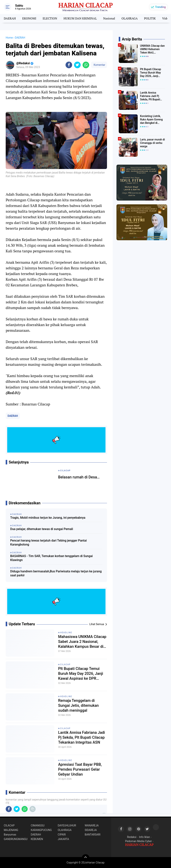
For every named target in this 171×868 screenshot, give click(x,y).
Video (166, 18)
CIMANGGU (38, 825)
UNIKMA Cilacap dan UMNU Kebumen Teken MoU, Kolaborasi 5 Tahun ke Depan (152, 49)
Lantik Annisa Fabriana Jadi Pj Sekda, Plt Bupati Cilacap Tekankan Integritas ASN (82, 737)
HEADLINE (66, 633)
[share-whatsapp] (86, 65)
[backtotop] (86, 858)
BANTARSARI (93, 835)
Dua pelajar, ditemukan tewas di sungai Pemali (42, 529)
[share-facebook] (69, 65)
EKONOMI (29, 18)
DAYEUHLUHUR (67, 825)
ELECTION (50, 18)
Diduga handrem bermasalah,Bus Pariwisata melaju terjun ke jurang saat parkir (56, 573)
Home (9, 38)
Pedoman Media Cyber (139, 841)
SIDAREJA (91, 830)
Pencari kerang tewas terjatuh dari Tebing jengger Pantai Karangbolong (48, 542)
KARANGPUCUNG (41, 830)
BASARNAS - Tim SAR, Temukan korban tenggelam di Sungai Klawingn (52, 558)
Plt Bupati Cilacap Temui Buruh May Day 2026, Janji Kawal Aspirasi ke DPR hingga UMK (81, 674)
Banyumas (10, 835)
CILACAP (65, 665)
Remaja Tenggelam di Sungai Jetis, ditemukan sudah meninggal (78, 705)
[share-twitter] (77, 65)
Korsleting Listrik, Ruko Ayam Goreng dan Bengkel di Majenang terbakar (151, 120)
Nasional (109, 18)
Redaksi (132, 837)
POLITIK (150, 18)
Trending (160, 7)
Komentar (99, 65)
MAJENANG (11, 830)
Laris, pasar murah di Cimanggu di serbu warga (152, 143)
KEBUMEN (37, 839)
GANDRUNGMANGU (16, 839)
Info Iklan (144, 837)
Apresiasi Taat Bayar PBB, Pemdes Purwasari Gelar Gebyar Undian (80, 769)
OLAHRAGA (130, 18)
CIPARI (62, 835)
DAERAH (10, 18)
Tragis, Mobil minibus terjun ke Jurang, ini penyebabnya (48, 518)
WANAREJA (92, 825)
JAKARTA (63, 839)
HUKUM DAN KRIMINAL (80, 18)
